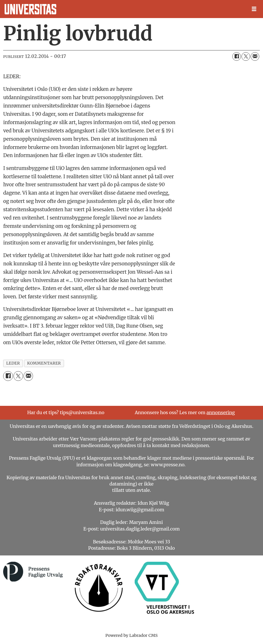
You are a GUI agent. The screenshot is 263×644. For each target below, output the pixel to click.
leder (13, 363)
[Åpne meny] (254, 9)
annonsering (221, 412)
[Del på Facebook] (237, 56)
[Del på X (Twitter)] (246, 56)
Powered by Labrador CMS (131, 635)
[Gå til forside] (30, 9)
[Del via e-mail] (255, 56)
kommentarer (44, 363)
